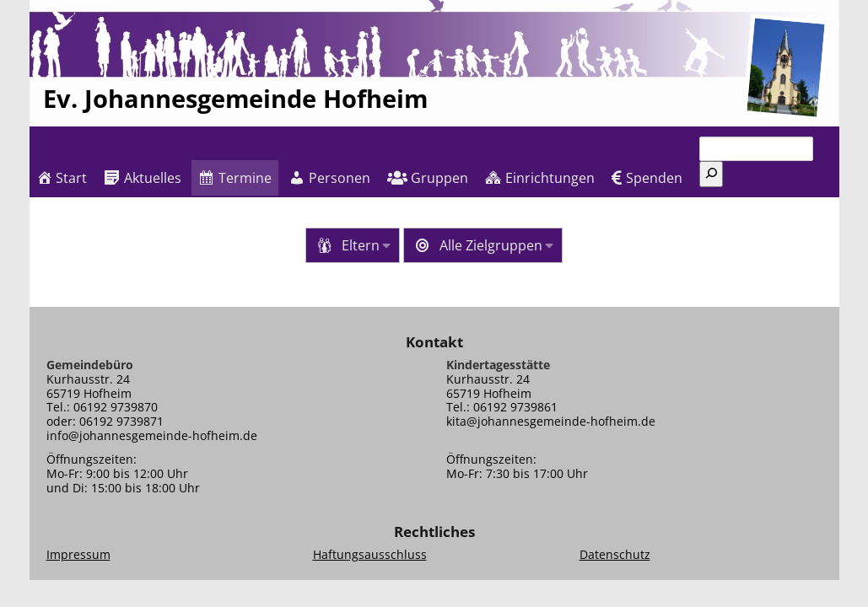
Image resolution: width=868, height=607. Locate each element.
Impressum (78, 554)
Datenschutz (615, 554)
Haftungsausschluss (370, 554)
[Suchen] (711, 174)
